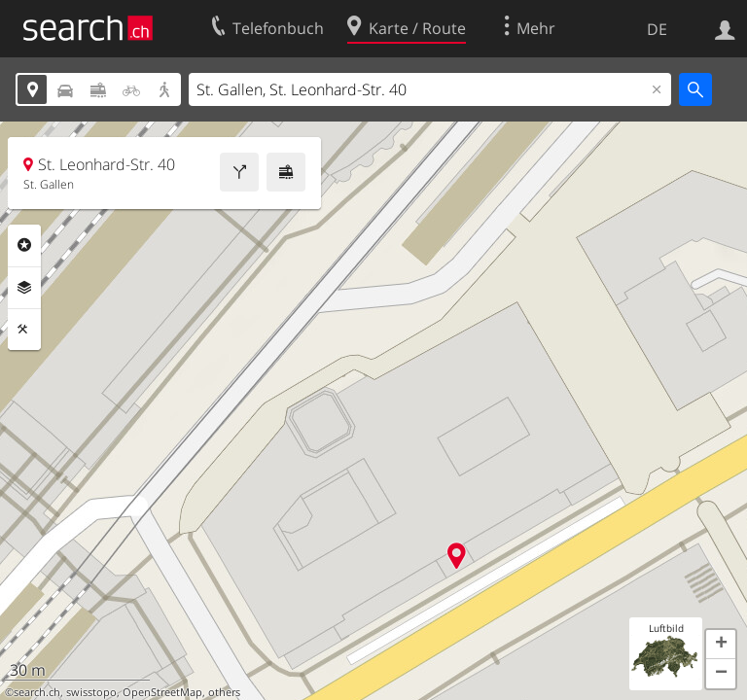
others (224, 692)
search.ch (37, 692)
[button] (721, 645)
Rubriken (24, 245)
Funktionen (24, 330)
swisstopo (91, 692)
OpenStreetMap (162, 692)
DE (657, 29)
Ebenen (24, 288)
